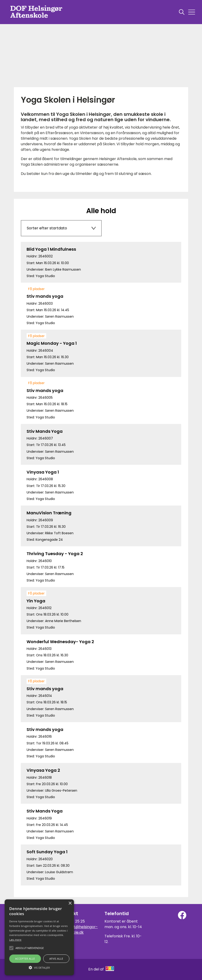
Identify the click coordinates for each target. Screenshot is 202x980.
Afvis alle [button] (56, 959)
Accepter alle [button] (25, 959)
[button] (39, 967)
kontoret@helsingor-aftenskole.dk (78, 930)
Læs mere (15, 940)
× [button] (70, 903)
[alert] (39, 937)
